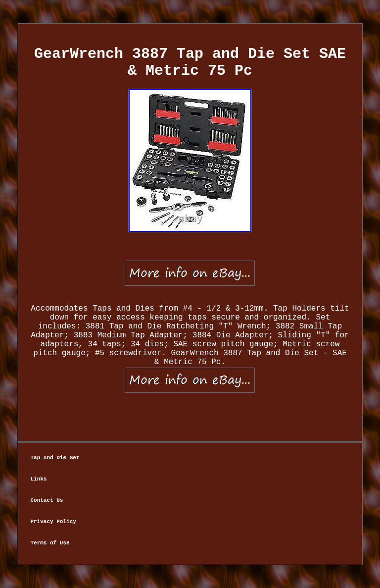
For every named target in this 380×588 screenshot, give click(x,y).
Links (38, 479)
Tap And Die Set (55, 458)
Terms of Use (50, 543)
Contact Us (47, 500)
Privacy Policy (53, 522)
